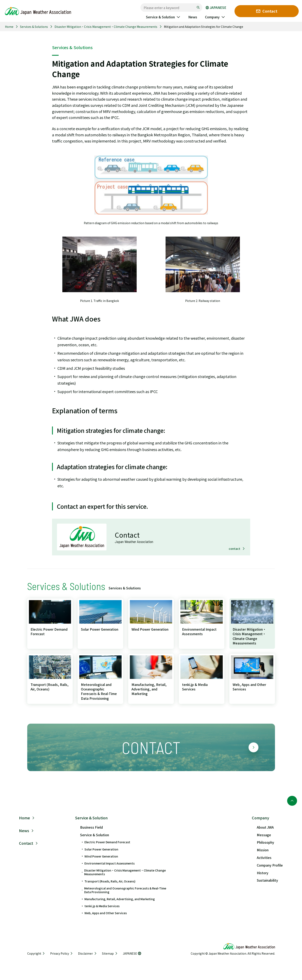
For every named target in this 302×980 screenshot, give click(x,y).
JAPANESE (216, 8)
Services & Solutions (34, 27)
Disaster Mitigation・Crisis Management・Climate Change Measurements (106, 27)
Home (9, 27)
